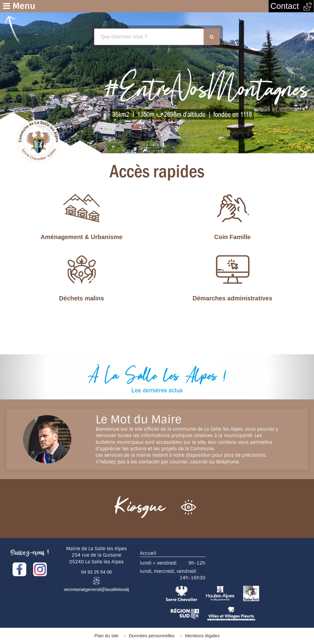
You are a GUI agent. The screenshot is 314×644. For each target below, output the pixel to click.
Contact (291, 6)
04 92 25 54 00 (97, 572)
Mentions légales (203, 636)
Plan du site (106, 636)
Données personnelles (152, 636)
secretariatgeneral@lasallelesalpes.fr (101, 589)
